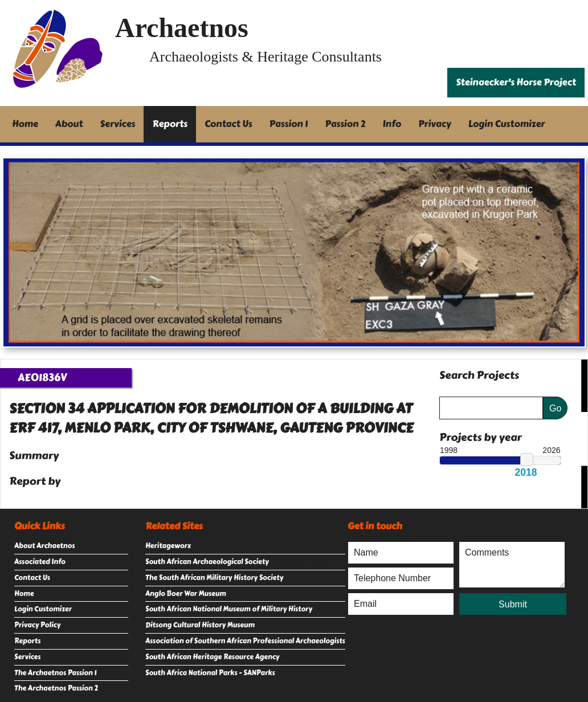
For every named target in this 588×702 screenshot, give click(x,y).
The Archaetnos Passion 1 (55, 673)
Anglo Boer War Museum (186, 594)
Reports (170, 124)
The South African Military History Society (214, 578)
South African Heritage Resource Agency (212, 657)
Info (392, 124)
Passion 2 (345, 124)
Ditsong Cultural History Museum (200, 625)
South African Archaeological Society (207, 562)
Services (118, 124)
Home (25, 124)
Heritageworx (168, 546)
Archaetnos (182, 28)
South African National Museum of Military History (229, 609)
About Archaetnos (44, 546)
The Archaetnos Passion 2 (56, 688)
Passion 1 (289, 124)
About (69, 124)
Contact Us (228, 124)
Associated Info (40, 562)
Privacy (435, 124)
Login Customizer (507, 124)
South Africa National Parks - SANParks (210, 673)
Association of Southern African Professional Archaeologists (245, 641)
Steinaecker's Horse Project (516, 82)
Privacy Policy (37, 625)
